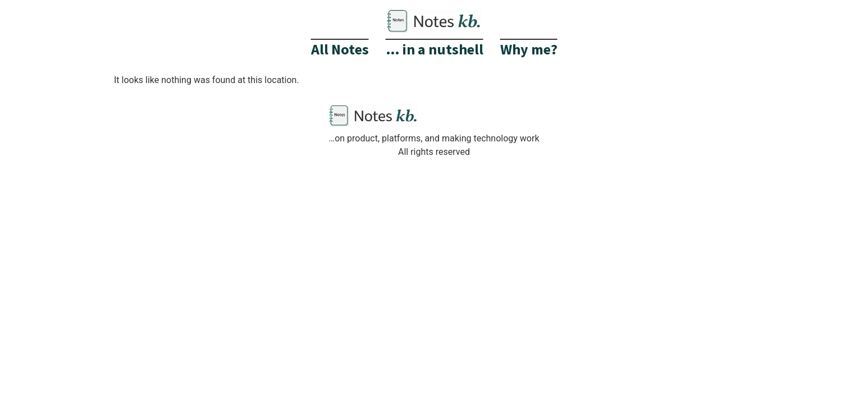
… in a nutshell (435, 49)
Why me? (529, 49)
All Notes (340, 49)
